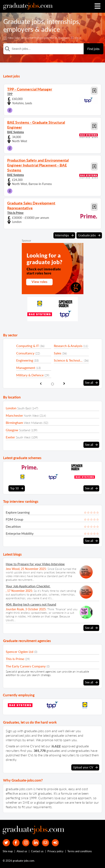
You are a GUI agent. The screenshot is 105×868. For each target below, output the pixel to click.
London (11, 408)
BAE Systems (16, 132)
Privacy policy (55, 851)
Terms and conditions (80, 851)
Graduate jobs (24, 21)
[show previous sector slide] (41, 384)
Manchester (14, 415)
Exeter (10, 437)
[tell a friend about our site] (46, 843)
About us (22, 851)
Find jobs (93, 49)
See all (91, 383)
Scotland (25, 430)
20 (5, 38)
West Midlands (33, 423)
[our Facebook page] (16, 843)
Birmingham (14, 423)
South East (24, 408)
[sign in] (55, 843)
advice (51, 29)
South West (23, 437)
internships (63, 21)
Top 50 (17, 488)
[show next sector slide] (64, 384)
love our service (66, 798)
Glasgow (12, 430)
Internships (64, 235)
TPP (10, 94)
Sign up (11, 731)
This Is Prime (15, 213)
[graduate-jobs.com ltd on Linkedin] (36, 843)
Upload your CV (85, 767)
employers (18, 29)
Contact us (37, 851)
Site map (8, 851)
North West (31, 416)
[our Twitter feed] (6, 843)
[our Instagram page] (26, 843)
